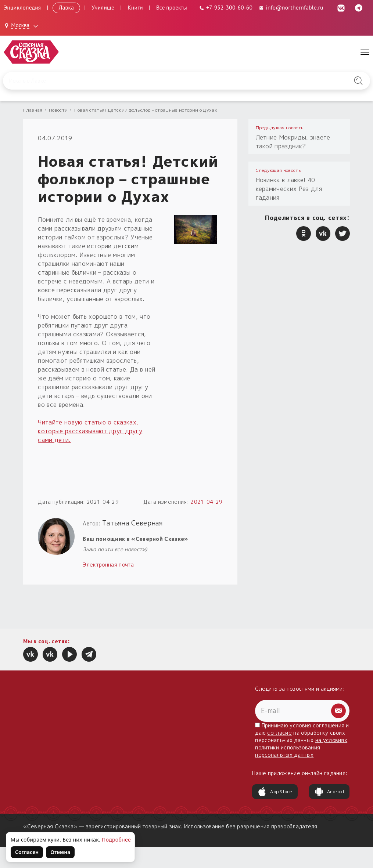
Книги (135, 7)
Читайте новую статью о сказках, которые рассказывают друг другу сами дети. (90, 431)
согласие (279, 733)
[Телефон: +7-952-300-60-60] (226, 8)
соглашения (329, 725)
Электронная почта (108, 565)
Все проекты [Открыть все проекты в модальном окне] (172, 7)
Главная (33, 110)
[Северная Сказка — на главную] (31, 52)
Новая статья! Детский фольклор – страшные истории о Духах (146, 110)
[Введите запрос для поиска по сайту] (160, 81)
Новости (58, 110)
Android (329, 792)
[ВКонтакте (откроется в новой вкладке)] (341, 7)
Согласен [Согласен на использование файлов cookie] (27, 852)
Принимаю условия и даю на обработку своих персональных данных (302, 740)
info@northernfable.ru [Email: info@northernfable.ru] (291, 7)
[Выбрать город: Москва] (22, 26)
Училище (103, 7)
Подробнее (116, 840)
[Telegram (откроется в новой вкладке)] (359, 7)
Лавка (66, 7)
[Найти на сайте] (358, 81)
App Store (275, 792)
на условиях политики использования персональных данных (301, 747)
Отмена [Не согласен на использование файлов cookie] (60, 852)
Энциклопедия (22, 7)
